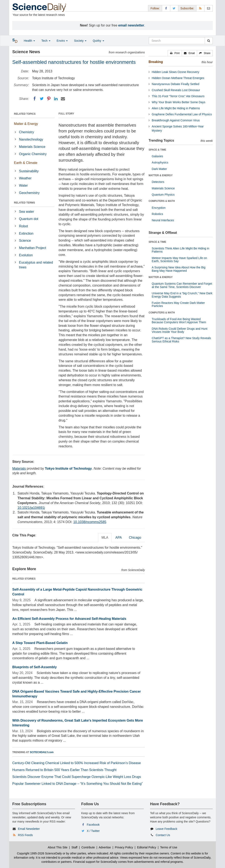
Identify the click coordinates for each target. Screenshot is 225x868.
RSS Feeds (25, 835)
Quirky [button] (98, 41)
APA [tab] (119, 538)
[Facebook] (35, 99)
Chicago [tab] (135, 538)
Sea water (26, 212)
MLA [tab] (105, 538)
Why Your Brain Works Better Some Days (178, 102)
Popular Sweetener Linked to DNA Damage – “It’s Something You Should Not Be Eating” (77, 784)
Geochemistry (29, 193)
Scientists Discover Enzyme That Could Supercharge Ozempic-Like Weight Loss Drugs (77, 777)
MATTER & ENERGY (161, 175)
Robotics (157, 214)
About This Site (58, 847)
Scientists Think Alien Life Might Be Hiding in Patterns (180, 250)
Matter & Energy (26, 124)
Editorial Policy (147, 847)
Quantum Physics (163, 195)
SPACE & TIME (157, 150)
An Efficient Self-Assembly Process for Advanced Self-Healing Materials (69, 619)
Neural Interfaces (163, 220)
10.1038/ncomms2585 (90, 522)
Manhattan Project (32, 248)
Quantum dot (29, 219)
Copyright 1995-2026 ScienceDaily (39, 853)
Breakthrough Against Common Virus (176, 120)
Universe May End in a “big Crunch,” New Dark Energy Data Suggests (182, 295)
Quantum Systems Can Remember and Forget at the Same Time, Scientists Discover (182, 285)
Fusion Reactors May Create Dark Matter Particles (178, 304)
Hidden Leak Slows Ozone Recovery (175, 72)
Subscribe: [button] (187, 8)
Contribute (88, 847)
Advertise (105, 847)
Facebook (93, 825)
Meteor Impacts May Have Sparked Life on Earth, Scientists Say (179, 260)
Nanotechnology (31, 139)
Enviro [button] (62, 41)
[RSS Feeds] (200, 8)
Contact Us (163, 835)
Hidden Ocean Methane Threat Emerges (178, 78)
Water (23, 186)
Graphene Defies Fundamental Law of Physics (182, 114)
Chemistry (26, 132)
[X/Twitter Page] (174, 8)
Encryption (159, 208)
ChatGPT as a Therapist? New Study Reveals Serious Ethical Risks (181, 340)
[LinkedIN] (56, 99)
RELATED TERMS (24, 203)
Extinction (26, 233)
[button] (175, 53)
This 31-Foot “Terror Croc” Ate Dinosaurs (178, 96)
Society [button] (80, 41)
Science (25, 241)
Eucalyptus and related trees (36, 265)
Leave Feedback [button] (166, 829)
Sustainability (29, 171)
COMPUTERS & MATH (162, 201)
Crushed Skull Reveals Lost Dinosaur (176, 90)
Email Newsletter (29, 829)
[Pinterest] (49, 99)
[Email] (63, 99)
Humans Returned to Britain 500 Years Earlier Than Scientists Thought (64, 770)
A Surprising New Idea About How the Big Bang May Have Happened (179, 269)
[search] (209, 41)
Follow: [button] (155, 8)
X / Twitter (93, 831)
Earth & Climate (26, 163)
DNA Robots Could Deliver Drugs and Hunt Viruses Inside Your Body (179, 330)
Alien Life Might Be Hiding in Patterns (176, 108)
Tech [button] (46, 41)
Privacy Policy (124, 847)
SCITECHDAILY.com (42, 752)
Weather (25, 178)
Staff (74, 847)
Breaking (156, 62)
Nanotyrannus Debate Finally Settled (175, 84)
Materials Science (32, 147)
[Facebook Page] (166, 8)
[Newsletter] (209, 8)
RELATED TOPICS (25, 114)
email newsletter (131, 25)
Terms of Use (169, 847)
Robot (23, 226)
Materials (19, 469)
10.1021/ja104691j (31, 508)
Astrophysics (160, 162)
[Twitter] (42, 99)
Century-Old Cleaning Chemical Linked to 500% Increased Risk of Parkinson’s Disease (77, 763)
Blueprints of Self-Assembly (34, 667)
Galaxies (157, 156)
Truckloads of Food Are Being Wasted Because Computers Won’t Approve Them (179, 321)
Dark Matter (159, 169)
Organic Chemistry (33, 154)
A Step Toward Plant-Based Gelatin (40, 643)
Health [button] (29, 41)
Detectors (158, 182)
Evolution (26, 255)
